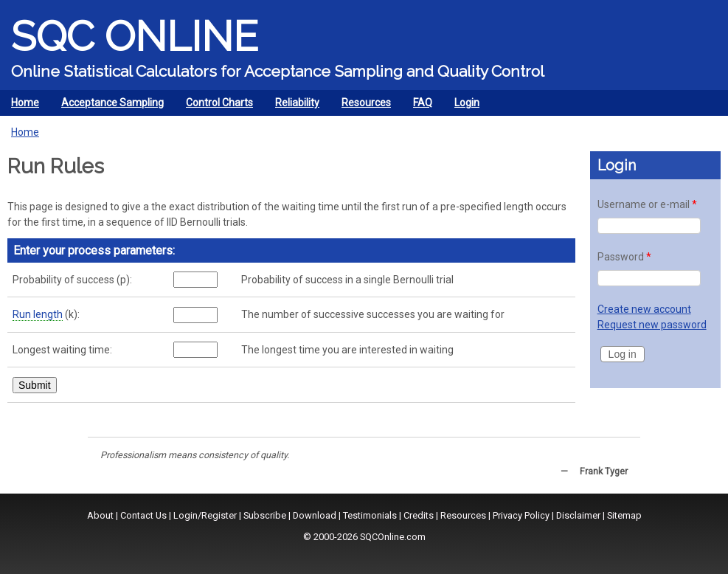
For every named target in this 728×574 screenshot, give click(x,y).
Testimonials (370, 515)
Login (467, 103)
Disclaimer (578, 515)
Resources (363, 106)
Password (624, 257)
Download (315, 515)
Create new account (644, 309)
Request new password (652, 325)
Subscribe (265, 515)
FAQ (423, 103)
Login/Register (205, 515)
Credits (419, 515)
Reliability (294, 106)
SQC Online (135, 36)
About (100, 515)
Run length (38, 314)
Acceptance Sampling (109, 106)
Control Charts (216, 106)
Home (25, 103)
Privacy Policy (521, 515)
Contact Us (143, 515)
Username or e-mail (647, 204)
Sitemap (624, 515)
